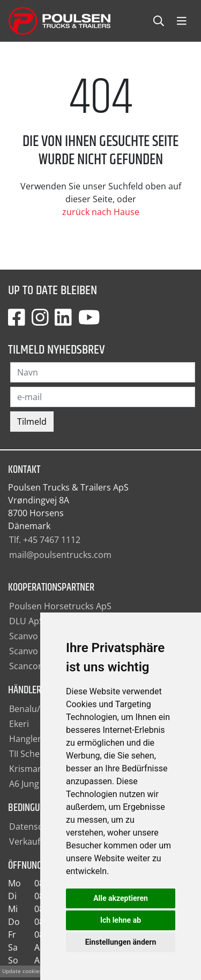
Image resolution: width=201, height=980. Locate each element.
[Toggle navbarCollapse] (182, 21)
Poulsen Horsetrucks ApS (60, 606)
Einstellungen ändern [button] (121, 942)
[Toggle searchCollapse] (159, 21)
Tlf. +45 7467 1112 (45, 540)
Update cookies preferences (38, 971)
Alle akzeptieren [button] (121, 898)
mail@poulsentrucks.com (60, 555)
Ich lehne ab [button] (121, 920)
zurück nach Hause (101, 212)
